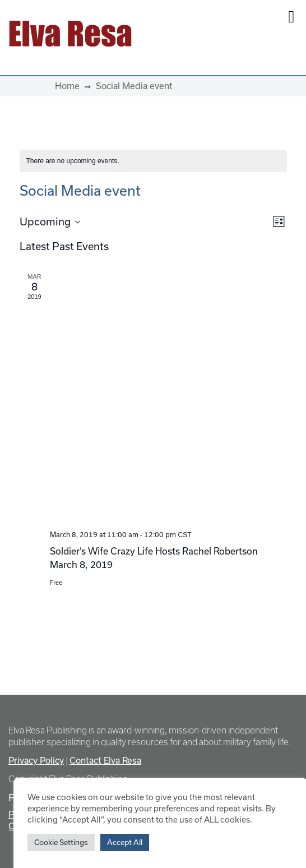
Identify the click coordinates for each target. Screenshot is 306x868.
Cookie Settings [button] (61, 842)
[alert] (153, 161)
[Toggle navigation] (221, 34)
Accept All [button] (125, 842)
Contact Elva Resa (105, 760)
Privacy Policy (36, 760)
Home (67, 86)
